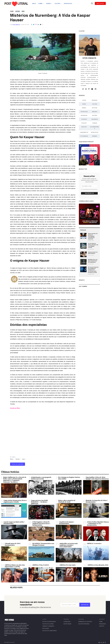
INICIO (34, 4)
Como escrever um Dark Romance (93, 253)
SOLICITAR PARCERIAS (84, 624)
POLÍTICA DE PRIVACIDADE (49, 622)
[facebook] (99, 642)
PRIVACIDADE (102, 624)
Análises (95, 112)
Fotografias (84, 136)
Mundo (84, 108)
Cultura (95, 104)
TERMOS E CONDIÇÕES (48, 626)
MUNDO (48, 4)
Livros (84, 100)
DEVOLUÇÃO (46, 628)
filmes (12, 11)
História (95, 115)
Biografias (84, 115)
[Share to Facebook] (31, 25)
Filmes (84, 104)
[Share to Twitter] (34, 25)
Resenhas (95, 100)
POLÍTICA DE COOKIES (48, 624)
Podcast (84, 123)
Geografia (95, 119)
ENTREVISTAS (68, 4)
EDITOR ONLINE (67, 624)
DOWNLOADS (67, 622)
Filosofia (84, 119)
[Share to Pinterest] (36, 25)
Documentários (95, 128)
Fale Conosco (100, 3)
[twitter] (103, 642)
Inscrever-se (89, 193)
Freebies (95, 136)
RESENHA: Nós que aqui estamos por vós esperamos (93, 261)
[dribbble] (101, 642)
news (23, 11)
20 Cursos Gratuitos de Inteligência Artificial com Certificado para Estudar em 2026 (93, 270)
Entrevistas (95, 132)
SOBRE (40, 4)
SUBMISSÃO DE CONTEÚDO (85, 622)
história (18, 11)
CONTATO (102, 626)
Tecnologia (84, 112)
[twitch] (105, 642)
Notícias (95, 108)
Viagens (95, 123)
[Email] (41, 25)
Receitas (84, 127)
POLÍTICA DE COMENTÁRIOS (49, 631)
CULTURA (57, 4)
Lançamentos (84, 132)
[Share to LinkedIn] (38, 25)
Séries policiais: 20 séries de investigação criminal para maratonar (93, 236)
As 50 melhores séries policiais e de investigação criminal (93, 245)
